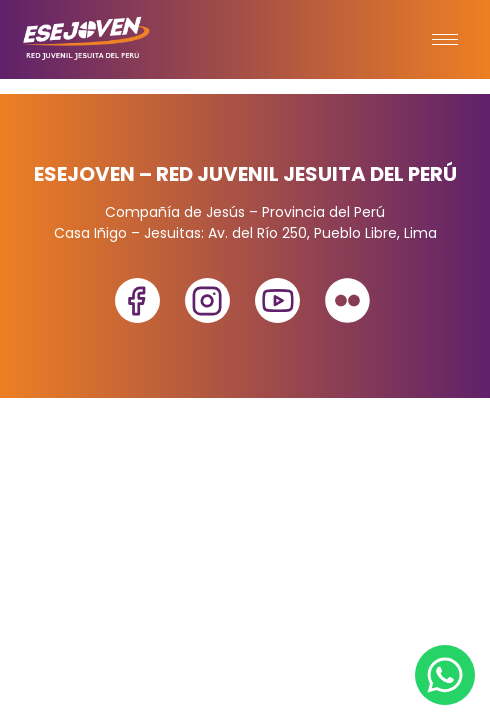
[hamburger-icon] (445, 39)
